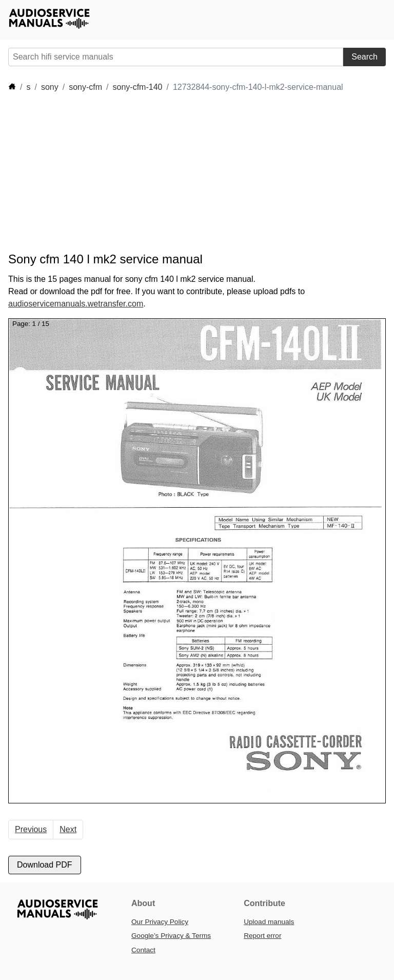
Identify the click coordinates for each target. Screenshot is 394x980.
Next (68, 829)
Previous (31, 829)
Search (365, 57)
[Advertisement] (195, 172)
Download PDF (45, 865)
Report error (262, 936)
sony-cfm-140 (138, 87)
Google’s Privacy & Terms (171, 936)
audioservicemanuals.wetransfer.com (76, 304)
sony (50, 87)
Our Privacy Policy (160, 922)
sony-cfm (85, 87)
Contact (143, 950)
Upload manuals (269, 922)
